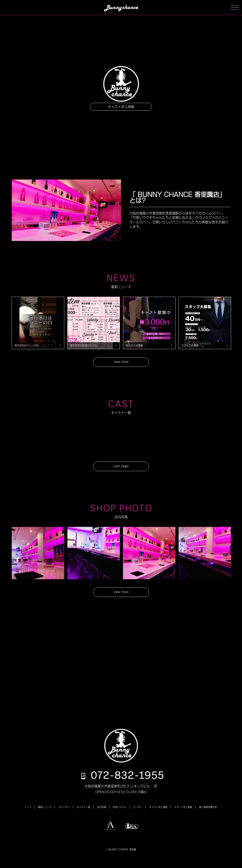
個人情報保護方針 (208, 807)
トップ (28, 807)
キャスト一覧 (83, 807)
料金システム (120, 807)
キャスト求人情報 (121, 107)
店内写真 (102, 807)
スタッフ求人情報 (183, 807)
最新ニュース (45, 807)
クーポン (138, 807)
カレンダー (64, 807)
